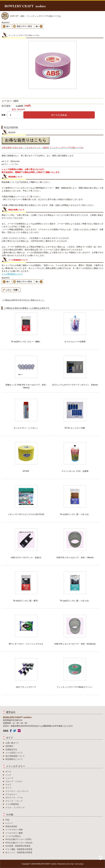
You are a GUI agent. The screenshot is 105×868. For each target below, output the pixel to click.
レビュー (9, 823)
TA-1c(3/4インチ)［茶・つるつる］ (75, 514)
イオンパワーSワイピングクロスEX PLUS (26, 514)
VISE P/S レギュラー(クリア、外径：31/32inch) (75, 644)
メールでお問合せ (13, 836)
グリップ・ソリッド (14, 801)
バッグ (8, 775)
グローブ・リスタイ (14, 781)
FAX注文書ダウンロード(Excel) (19, 843)
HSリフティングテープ (26, 687)
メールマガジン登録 (14, 830)
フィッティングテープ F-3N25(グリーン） (75, 687)
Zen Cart (70, 864)
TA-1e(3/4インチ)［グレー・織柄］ (26, 342)
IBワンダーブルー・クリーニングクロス (26, 644)
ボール (8, 772)
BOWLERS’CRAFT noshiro (46, 864)
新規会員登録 (11, 826)
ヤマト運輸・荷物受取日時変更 (19, 849)
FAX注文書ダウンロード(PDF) (18, 839)
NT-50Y (26, 471)
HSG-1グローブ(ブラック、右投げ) (26, 558)
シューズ (9, 778)
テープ (8, 788)
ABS (22, 16)
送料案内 (9, 746)
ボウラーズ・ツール (14, 798)
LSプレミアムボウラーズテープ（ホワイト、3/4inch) (75, 385)
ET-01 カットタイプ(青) (75, 428)
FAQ (7, 820)
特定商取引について (14, 759)
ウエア (8, 785)
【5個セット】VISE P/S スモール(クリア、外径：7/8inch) (26, 386)
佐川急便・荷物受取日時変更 (18, 846)
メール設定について (14, 753)
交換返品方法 (11, 749)
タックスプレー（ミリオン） (26, 428)
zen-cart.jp (79, 864)
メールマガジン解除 (14, 833)
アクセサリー (11, 794)
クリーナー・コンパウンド (17, 791)
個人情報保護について (15, 756)
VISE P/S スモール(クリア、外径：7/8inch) (75, 558)
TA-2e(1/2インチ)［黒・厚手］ (26, 601)
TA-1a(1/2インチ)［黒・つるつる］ (75, 601)
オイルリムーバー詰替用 (75, 342)
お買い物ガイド (12, 743)
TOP (101, 857)
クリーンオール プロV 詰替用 (75, 471)
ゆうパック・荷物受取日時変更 (19, 852)
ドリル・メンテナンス (15, 808)
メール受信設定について (12, 274)
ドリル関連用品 (12, 804)
